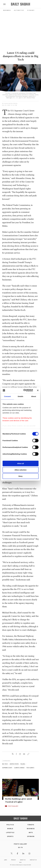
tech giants (30, 768)
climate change (19, 768)
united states (14, 764)
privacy (14, 860)
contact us (33, 860)
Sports (10, 836)
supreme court (7, 768)
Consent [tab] (7, 396)
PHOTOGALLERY (13, 806)
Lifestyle (10, 833)
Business (7, 10)
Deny (20, 476)
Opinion (31, 836)
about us (23, 860)
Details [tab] (21, 396)
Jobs (6, 860)
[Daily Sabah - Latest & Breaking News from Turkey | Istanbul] (20, 4)
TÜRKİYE (31, 825)
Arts (31, 833)
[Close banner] (38, 390)
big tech (5, 764)
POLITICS (10, 825)
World (10, 829)
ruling (23, 764)
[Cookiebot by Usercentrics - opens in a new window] (24, 390)
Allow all (20, 463)
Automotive (19, 10)
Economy (31, 10)
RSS (20, 862)
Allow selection (20, 470)
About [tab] (34, 396)
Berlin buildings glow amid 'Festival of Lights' (18, 800)
